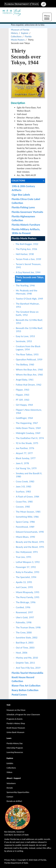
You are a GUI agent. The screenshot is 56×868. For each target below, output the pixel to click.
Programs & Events (15, 719)
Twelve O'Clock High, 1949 (29, 299)
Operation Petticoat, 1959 (29, 360)
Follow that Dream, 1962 (29, 385)
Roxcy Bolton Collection (25, 690)
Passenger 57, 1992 (26, 567)
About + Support (14, 778)
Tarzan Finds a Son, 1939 (28, 259)
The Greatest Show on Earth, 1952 (27, 313)
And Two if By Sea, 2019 (28, 668)
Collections (16, 36)
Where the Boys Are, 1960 (29, 370)
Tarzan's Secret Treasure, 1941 (28, 266)
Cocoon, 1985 (23, 507)
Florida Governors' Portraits (27, 212)
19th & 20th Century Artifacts (23, 188)
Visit (9, 705)
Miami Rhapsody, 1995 (28, 592)
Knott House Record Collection (23, 679)
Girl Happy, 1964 (24, 405)
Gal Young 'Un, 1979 (26, 468)
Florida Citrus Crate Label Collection (26, 201)
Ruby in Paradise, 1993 (27, 572)
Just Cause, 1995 (24, 587)
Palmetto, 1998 (24, 622)
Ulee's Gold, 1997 (25, 617)
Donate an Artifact (14, 801)
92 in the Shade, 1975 (27, 443)
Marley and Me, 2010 (27, 658)
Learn (9, 738)
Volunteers (11, 783)
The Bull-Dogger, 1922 (27, 244)
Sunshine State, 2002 (27, 638)
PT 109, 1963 (22, 400)
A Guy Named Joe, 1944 (28, 272)
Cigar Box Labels (21, 195)
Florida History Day (15, 743)
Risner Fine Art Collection (26, 686)
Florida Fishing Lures (23, 207)
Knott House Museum (16, 728)
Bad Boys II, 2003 (25, 643)
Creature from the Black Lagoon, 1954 (28, 348)
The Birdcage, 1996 (26, 602)
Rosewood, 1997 (24, 612)
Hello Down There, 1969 (28, 428)
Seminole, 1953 (24, 341)
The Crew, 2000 (24, 633)
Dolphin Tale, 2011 (25, 663)
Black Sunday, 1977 (26, 458)
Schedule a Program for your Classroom (23, 715)
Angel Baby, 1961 (25, 380)
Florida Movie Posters (24, 238)
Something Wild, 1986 (27, 517)
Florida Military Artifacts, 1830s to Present (26, 231)
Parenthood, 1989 (25, 527)
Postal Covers (19, 695)
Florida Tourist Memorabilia (27, 673)
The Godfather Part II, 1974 (30, 438)
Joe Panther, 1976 (25, 448)
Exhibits (10, 763)
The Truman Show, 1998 (28, 627)
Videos (9, 772)
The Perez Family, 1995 (28, 597)
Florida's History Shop (16, 723)
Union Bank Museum (15, 732)
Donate (10, 788)
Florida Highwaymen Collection (23, 218)
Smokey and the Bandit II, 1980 (29, 475)
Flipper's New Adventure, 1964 (29, 411)
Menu (48, 17)
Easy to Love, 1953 (25, 336)
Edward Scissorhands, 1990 (30, 532)
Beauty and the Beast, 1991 (30, 542)
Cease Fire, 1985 (24, 502)
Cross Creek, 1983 (25, 482)
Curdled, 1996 (23, 607)
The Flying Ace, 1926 (26, 249)
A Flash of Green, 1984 (27, 497)
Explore (25, 33)
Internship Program (15, 748)
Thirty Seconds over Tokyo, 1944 (30, 279)
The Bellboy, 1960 (25, 365)
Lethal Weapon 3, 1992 (28, 562)
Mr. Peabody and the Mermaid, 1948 (27, 292)
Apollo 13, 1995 (24, 582)
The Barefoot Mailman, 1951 (28, 305)
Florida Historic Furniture (26, 225)
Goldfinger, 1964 (24, 418)
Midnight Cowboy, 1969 (28, 433)
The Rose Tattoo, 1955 (27, 354)
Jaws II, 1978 (22, 463)
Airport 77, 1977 (24, 453)
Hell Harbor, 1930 (25, 254)
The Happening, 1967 (27, 423)
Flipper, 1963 (22, 390)
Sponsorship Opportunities (18, 792)
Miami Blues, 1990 (25, 537)
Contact (10, 797)
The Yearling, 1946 (25, 286)
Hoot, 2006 (22, 653)
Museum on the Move (16, 710)
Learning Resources (15, 752)
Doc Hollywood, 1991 (27, 552)
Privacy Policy (10, 860)
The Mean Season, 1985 (28, 512)
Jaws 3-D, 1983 (23, 487)
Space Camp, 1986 (25, 522)
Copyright (22, 860)
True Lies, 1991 (24, 557)
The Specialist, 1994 (26, 577)
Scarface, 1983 (23, 492)
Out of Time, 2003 (25, 648)
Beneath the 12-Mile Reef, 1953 (29, 322)
